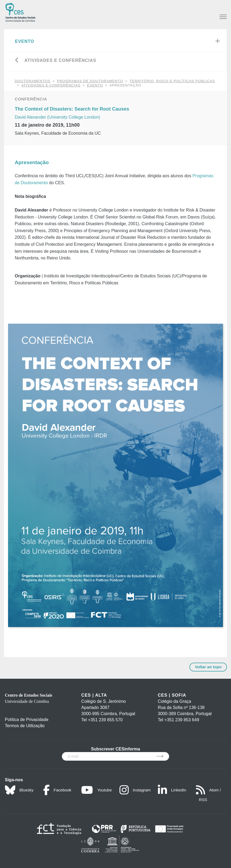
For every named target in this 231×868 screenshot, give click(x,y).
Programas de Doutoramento (90, 81)
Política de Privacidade (27, 720)
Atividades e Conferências (60, 60)
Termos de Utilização (25, 726)
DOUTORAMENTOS (33, 81)
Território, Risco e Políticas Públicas (172, 81)
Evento (25, 41)
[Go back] (17, 61)
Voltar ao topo (208, 667)
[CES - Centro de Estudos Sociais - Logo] (20, 12)
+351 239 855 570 (105, 720)
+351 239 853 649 (182, 720)
